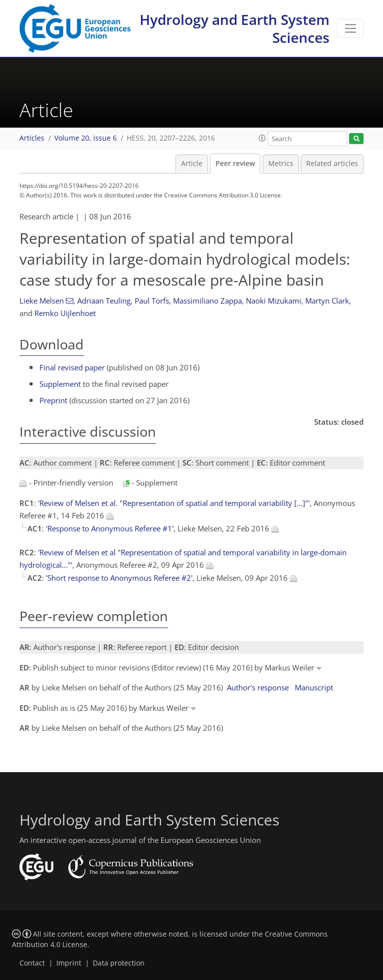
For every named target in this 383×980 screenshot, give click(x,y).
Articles (32, 138)
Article (192, 163)
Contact (32, 963)
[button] (262, 138)
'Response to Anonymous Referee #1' (110, 528)
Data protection (119, 963)
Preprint (53, 400)
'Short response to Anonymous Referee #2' (119, 578)
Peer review (235, 163)
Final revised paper (72, 367)
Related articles (332, 163)
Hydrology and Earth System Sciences (235, 28)
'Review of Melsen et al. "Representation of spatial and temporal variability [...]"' (174, 503)
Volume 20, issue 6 (86, 138)
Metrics (281, 163)
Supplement (60, 384)
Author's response (258, 687)
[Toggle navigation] (350, 28)
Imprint (69, 963)
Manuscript (314, 687)
